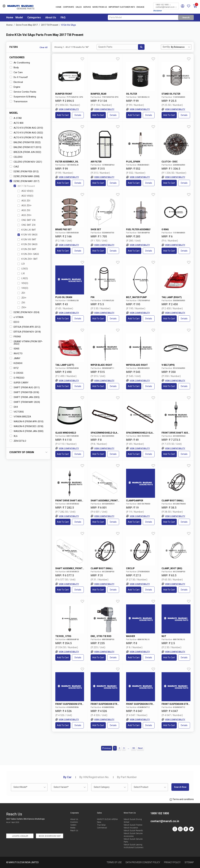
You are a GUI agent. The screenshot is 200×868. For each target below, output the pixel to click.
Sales (79, 7)
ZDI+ (22, 298)
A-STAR (16, 118)
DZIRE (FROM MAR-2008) (25, 176)
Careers (73, 825)
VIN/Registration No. (94, 777)
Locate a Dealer (20, 836)
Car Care (16, 72)
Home (59, 7)
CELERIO (16, 157)
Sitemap (189, 862)
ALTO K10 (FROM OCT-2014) (26, 138)
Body (14, 68)
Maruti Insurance (131, 828)
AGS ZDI (24, 201)
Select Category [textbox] (102, 787)
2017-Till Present (24, 186)
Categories (34, 17)
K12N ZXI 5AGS (27, 244)
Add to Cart (63, 115)
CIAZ (14, 167)
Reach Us (74, 831)
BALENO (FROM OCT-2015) (25, 147)
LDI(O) (23, 269)
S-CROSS (16, 373)
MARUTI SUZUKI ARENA (107, 819)
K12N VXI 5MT (27, 239)
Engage (140, 7)
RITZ (14, 368)
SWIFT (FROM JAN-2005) (25, 397)
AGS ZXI (24, 210)
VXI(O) (23, 288)
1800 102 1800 (163, 5)
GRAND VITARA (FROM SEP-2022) (26, 343)
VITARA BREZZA (20, 417)
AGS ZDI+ (25, 205)
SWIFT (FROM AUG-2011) (25, 387)
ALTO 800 (17, 123)
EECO (14, 322)
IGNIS (15, 349)
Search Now (180, 787)
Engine (15, 87)
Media (73, 828)
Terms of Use (114, 862)
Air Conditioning (20, 63)
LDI (21, 264)
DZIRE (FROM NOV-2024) (25, 312)
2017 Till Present (50, 25)
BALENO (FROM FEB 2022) (25, 142)
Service (87, 7)
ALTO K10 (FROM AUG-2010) (26, 128)
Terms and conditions (182, 799)
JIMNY (15, 358)
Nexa (99, 822)
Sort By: (166, 47)
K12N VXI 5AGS (27, 235)
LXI (21, 273)
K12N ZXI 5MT (27, 249)
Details (78, 115)
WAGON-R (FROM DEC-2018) (26, 426)
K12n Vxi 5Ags (69, 25)
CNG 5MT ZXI (26, 225)
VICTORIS (17, 412)
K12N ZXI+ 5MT (28, 259)
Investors (74, 822)
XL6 (14, 436)
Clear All (43, 47)
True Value (101, 825)
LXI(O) (23, 278)
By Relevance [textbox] (178, 47)
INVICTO (16, 353)
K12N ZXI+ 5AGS (28, 254)
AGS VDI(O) (25, 191)
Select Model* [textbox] (20, 787)
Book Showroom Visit (50, 836)
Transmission (19, 101)
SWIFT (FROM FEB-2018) (24, 392)
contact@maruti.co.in (166, 7)
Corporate (69, 7)
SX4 (14, 407)
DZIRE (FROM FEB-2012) (24, 172)
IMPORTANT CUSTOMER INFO (122, 7)
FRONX (15, 337)
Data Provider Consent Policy (143, 862)
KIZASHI (16, 363)
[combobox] (181, 47)
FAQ (63, 17)
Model (19, 17)
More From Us (100, 7)
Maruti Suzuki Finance (133, 825)
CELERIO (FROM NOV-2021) (26, 162)
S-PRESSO (17, 378)
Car (67, 777)
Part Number (127, 777)
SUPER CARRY (19, 383)
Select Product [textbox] (141, 787)
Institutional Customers (134, 847)
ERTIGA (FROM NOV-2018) (25, 332)
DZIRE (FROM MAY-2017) (25, 181)
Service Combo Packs (23, 92)
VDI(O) (23, 283)
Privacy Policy (172, 862)
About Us (51, 17)
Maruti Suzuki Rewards (133, 831)
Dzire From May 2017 (27, 25)
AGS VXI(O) (25, 196)
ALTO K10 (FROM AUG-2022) (26, 133)
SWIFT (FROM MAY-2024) (25, 402)
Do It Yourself (19, 77)
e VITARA (17, 317)
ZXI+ (22, 307)
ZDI (21, 293)
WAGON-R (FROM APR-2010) (27, 421)
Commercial (102, 828)
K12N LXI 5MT (27, 230)
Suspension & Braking (23, 97)
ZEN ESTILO (18, 441)
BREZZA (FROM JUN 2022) (25, 152)
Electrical (16, 82)
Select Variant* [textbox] (61, 787)
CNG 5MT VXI (26, 220)
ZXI (21, 303)
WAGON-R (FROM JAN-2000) (27, 431)
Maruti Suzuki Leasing (133, 845)
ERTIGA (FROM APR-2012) (25, 327)
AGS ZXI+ (25, 215)
